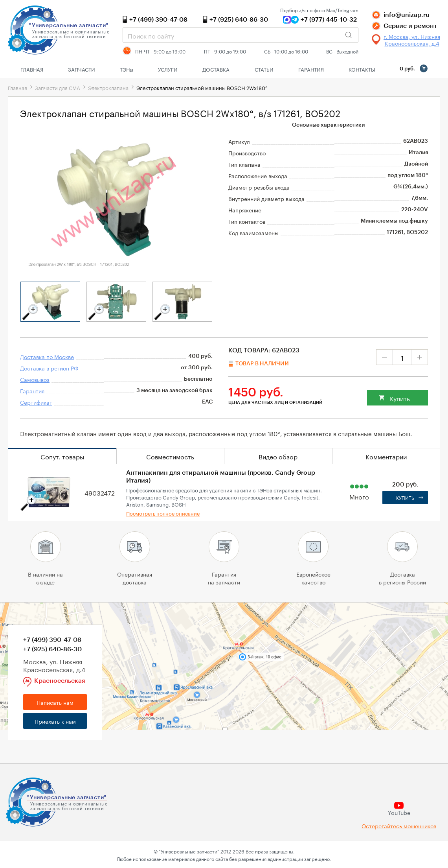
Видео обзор (278, 456)
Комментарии (386, 456)
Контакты (362, 69)
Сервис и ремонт (410, 26)
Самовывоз (35, 379)
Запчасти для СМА (58, 87)
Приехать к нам (55, 721)
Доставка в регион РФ (49, 368)
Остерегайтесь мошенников (399, 826)
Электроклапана (108, 87)
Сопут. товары (62, 456)
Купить (400, 398)
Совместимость (170, 456)
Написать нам (55, 702)
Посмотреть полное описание (163, 513)
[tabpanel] (50, 302)
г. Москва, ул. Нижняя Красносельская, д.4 (412, 40)
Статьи (264, 69)
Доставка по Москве (47, 356)
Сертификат (36, 402)
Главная (32, 69)
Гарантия (311, 69)
